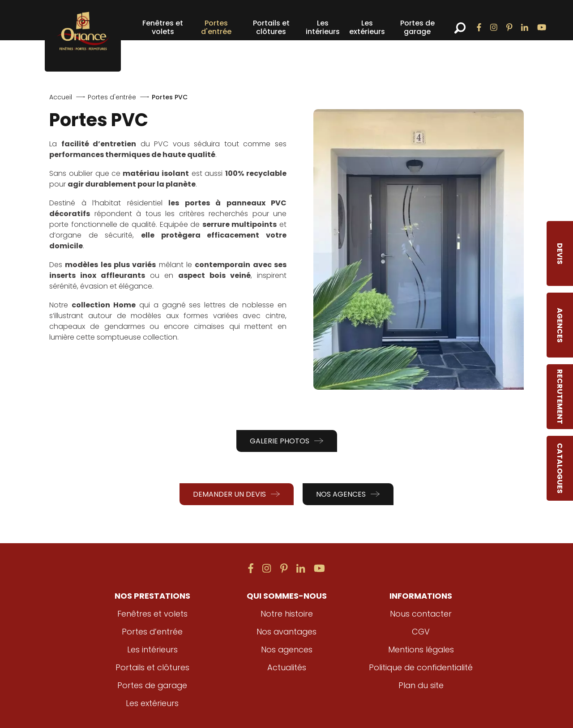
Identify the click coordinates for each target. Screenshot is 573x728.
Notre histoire (287, 614)
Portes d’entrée (152, 632)
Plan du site (421, 685)
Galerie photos (287, 441)
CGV (421, 632)
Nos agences (348, 494)
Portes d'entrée (216, 27)
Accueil (61, 97)
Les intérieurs (323, 27)
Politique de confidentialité (421, 667)
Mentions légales (421, 649)
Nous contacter (421, 614)
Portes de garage (417, 27)
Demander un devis (237, 494)
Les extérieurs (367, 27)
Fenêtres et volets (163, 27)
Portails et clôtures (271, 27)
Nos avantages (286, 632)
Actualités (286, 667)
